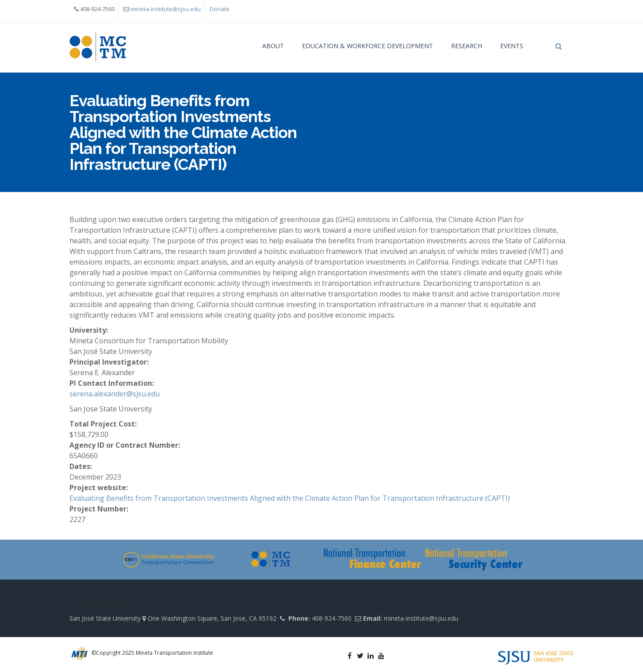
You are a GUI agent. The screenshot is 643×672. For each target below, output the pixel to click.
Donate (220, 9)
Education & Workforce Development (367, 46)
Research (467, 46)
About (273, 46)
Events (512, 46)
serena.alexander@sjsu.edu (115, 394)
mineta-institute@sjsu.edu (166, 9)
